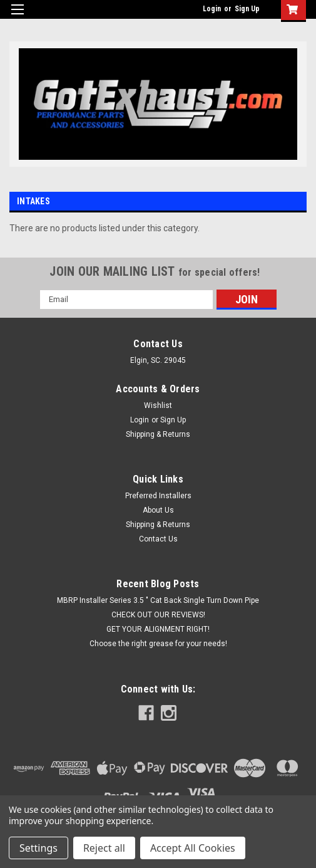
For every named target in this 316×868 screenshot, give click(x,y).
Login (212, 9)
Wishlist (158, 405)
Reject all (104, 848)
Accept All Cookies (193, 848)
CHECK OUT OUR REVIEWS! (158, 615)
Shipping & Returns (158, 434)
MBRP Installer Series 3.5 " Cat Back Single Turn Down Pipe (158, 600)
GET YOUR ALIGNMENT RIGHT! (158, 629)
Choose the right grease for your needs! (158, 644)
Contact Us (158, 539)
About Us (158, 510)
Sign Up (247, 9)
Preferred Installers (158, 496)
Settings (38, 848)
